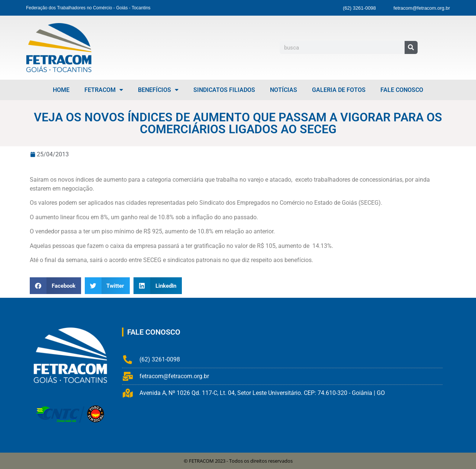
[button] (55, 286)
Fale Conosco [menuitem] (402, 90)
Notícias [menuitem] (284, 90)
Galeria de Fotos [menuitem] (339, 90)
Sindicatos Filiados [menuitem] (224, 90)
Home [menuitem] (61, 90)
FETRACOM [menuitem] (104, 90)
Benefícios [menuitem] (158, 90)
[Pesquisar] (411, 47)
